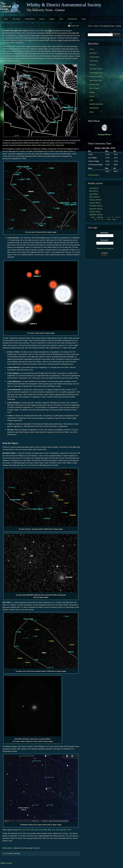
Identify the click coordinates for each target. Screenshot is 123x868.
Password (105, 240)
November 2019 (95, 209)
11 (99, 219)
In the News (94, 61)
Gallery (52, 19)
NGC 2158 (30, 830)
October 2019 (94, 212)
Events (42, 19)
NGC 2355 (56, 830)
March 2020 (93, 197)
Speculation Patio (96, 81)
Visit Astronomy (93, 175)
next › (109, 219)
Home (6, 19)
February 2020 (94, 200)
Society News (30, 19)
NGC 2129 (22, 830)
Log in (5, 853)
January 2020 (94, 203)
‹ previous (100, 217)
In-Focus (93, 65)
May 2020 (93, 191)
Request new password (105, 248)
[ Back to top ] (6, 863)
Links (61, 19)
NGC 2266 (39, 830)
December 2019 (95, 206)
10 (95, 219)
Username (105, 233)
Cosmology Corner (96, 73)
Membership (72, 19)
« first (93, 217)
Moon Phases (94, 88)
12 (102, 219)
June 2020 (93, 188)
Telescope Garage (96, 69)
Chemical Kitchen (96, 77)
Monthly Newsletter (96, 104)
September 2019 (95, 215)
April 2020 (93, 194)
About (84, 19)
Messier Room (95, 84)
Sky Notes (16, 19)
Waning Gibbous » (105, 134)
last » (115, 219)
